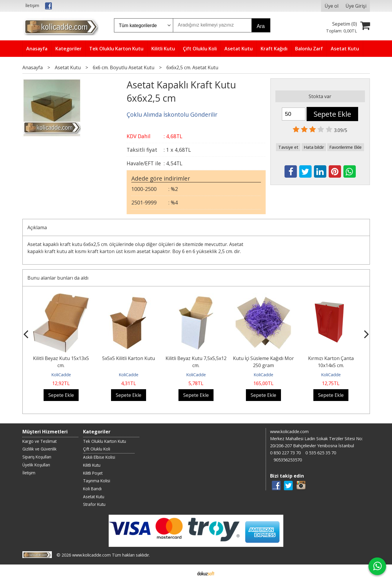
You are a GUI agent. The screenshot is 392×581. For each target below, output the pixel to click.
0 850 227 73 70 (285, 453)
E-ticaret (187, 573)
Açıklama (37, 227)
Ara (261, 26)
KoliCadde (61, 375)
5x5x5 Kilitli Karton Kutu (129, 358)
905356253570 (288, 460)
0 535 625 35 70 (321, 453)
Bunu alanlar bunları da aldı (58, 278)
